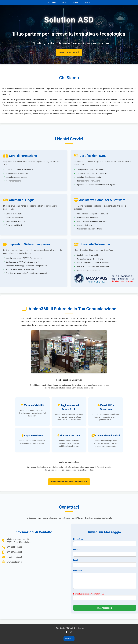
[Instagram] (71, 632)
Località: (77, 550)
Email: (76, 560)
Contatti (87, 2)
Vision (75, 2)
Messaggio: (78, 571)
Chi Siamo (52, 2)
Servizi (65, 2)
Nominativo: (78, 539)
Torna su (69, 639)
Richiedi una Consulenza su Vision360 (69, 482)
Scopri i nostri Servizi (69, 52)
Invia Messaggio (105, 608)
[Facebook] (67, 632)
